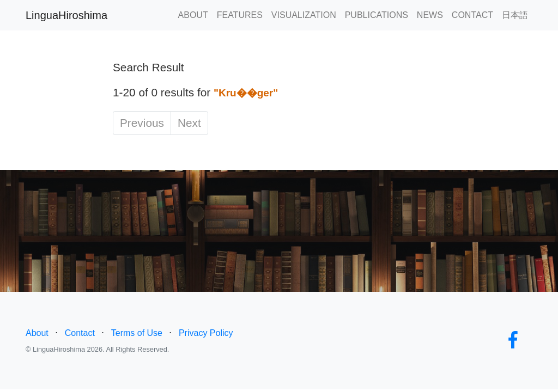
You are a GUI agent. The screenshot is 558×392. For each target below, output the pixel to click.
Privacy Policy (206, 333)
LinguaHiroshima (66, 15)
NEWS (430, 15)
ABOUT (193, 15)
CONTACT (472, 15)
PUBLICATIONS (377, 15)
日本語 (515, 15)
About (37, 333)
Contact (80, 333)
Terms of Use (137, 333)
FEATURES (240, 15)
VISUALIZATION (304, 15)
